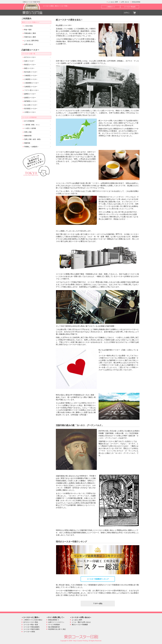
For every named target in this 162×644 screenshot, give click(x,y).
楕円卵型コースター (31, 101)
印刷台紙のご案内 (30, 33)
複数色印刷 (28, 136)
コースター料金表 (130, 7)
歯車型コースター (30, 94)
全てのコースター (30, 57)
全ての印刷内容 (29, 121)
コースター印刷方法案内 (31, 629)
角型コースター (29, 68)
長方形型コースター (31, 109)
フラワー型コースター (31, 90)
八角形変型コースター (31, 83)
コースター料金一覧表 (31, 625)
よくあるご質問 (113, 2)
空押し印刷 (28, 132)
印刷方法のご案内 (30, 37)
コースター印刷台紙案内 (31, 627)
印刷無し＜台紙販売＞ (31, 147)
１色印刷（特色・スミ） (32, 125)
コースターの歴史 (29, 632)
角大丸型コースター (31, 72)
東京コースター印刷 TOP (31, 2)
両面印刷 (27, 143)
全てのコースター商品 (31, 622)
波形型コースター (30, 98)
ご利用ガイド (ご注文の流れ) (33, 620)
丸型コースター (29, 61)
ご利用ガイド (111, 7)
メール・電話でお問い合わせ (81, 622)
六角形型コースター (31, 76)
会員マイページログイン (56, 622)
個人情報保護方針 (54, 627)
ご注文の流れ (29, 26)
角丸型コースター (30, 65)
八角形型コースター (31, 79)
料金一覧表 (28, 30)
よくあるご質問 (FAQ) (31, 41)
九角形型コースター (31, 87)
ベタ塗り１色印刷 (30, 128)
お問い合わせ (125, 2)
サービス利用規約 (54, 625)
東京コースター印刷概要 (80, 625)
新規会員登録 (136, 2)
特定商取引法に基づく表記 (57, 629)
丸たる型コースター (31, 105)
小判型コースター (30, 112)
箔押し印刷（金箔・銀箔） (33, 139)
